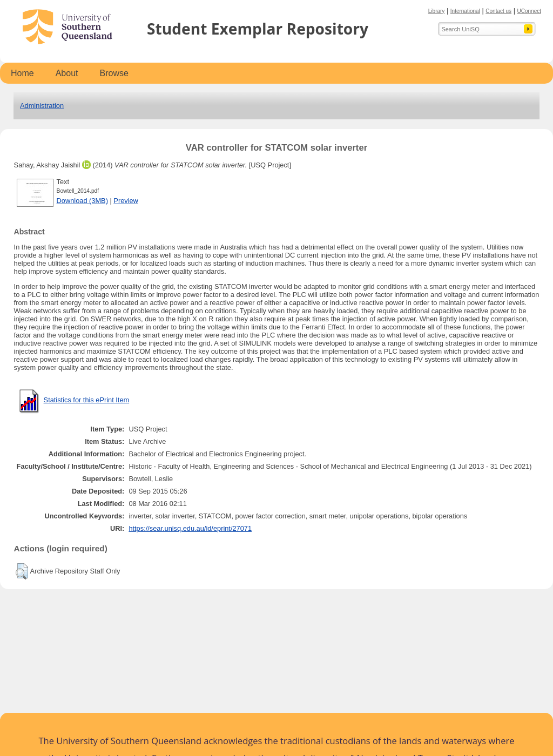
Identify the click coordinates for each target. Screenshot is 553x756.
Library (437, 11)
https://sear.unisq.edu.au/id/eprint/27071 (190, 528)
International (465, 11)
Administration (42, 106)
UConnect (529, 11)
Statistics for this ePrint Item (87, 400)
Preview (126, 201)
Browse (114, 73)
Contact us (498, 11)
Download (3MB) (82, 201)
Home (22, 73)
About (67, 73)
